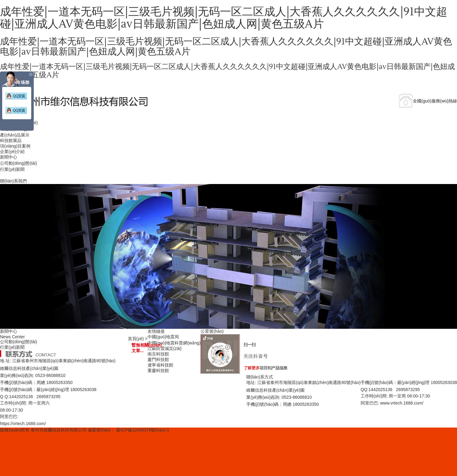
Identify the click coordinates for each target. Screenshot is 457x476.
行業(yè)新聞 (12, 169)
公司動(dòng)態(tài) (19, 163)
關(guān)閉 (30, 75)
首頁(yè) (136, 339)
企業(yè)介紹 (12, 152)
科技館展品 (11, 140)
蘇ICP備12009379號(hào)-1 (143, 430)
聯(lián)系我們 (13, 181)
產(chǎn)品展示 (15, 135)
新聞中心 (9, 157)
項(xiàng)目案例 (15, 146)
